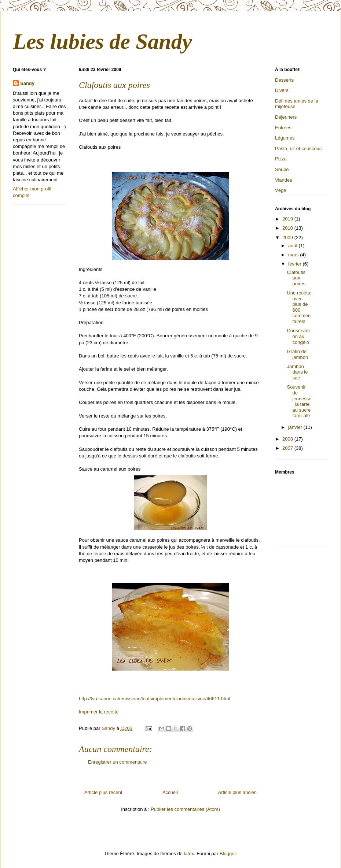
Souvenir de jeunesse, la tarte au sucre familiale (299, 401)
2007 (288, 448)
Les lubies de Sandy (102, 41)
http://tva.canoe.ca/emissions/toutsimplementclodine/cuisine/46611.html (155, 699)
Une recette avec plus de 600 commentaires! (299, 307)
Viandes (284, 180)
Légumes (285, 138)
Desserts (284, 80)
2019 (288, 219)
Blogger (228, 854)
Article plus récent (103, 792)
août (294, 246)
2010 (288, 228)
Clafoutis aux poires (296, 278)
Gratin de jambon (297, 354)
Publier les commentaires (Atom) (185, 809)
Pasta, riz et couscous (298, 149)
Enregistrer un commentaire (117, 762)
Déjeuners (286, 117)
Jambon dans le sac (297, 372)
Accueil (170, 792)
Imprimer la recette (99, 712)
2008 (288, 439)
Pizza (281, 159)
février (296, 264)
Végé (280, 190)
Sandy (27, 83)
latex (189, 854)
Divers (282, 90)
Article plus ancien (238, 792)
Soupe (282, 169)
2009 (288, 238)
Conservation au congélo (298, 336)
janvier (296, 427)
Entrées (283, 128)
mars (294, 255)
